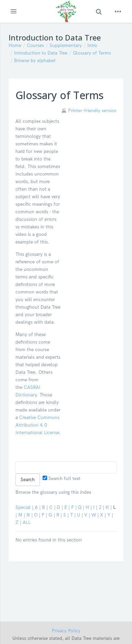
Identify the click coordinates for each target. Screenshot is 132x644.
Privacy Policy (66, 631)
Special (23, 507)
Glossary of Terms (92, 53)
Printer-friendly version (92, 111)
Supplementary (66, 45)
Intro (92, 45)
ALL (27, 522)
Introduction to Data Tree (41, 53)
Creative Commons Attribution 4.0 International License (37, 425)
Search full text (62, 479)
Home (15, 45)
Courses (35, 45)
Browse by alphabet (35, 61)
